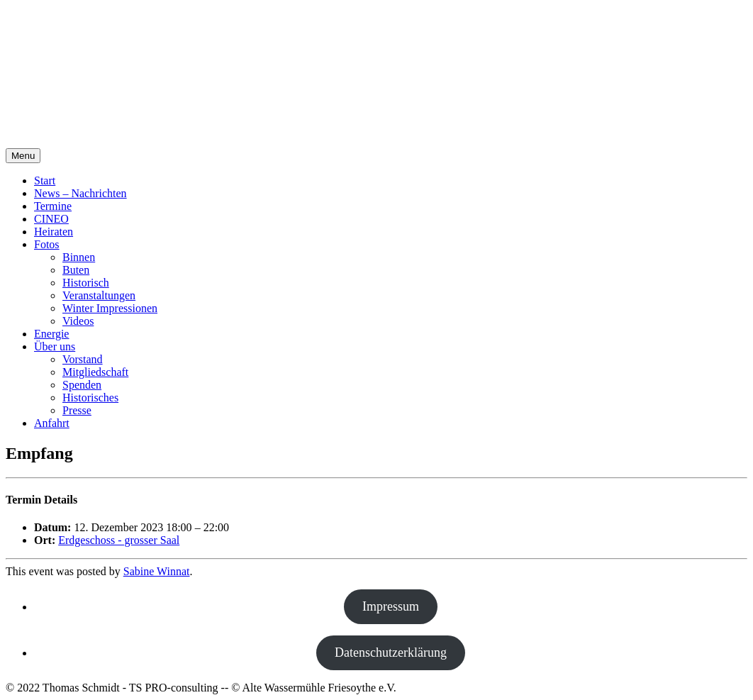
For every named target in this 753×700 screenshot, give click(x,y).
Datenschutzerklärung (391, 652)
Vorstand (83, 359)
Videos (78, 321)
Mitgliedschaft (95, 372)
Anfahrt (52, 423)
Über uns (55, 346)
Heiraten (54, 232)
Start (45, 180)
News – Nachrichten (80, 193)
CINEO (51, 219)
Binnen (79, 257)
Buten (76, 270)
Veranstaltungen (99, 295)
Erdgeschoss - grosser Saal (119, 540)
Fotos (47, 244)
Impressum (391, 606)
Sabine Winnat (157, 571)
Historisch (86, 283)
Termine (53, 206)
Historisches (90, 398)
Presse (77, 410)
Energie (51, 334)
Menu (23, 156)
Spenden (82, 385)
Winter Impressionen (110, 308)
